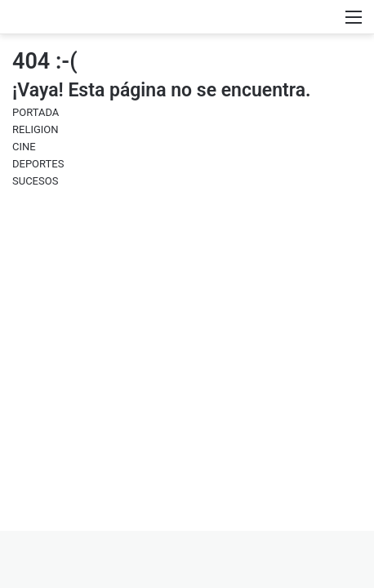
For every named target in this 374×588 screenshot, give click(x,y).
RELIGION (36, 129)
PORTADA (36, 112)
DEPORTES (38, 164)
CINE (24, 147)
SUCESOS (35, 181)
